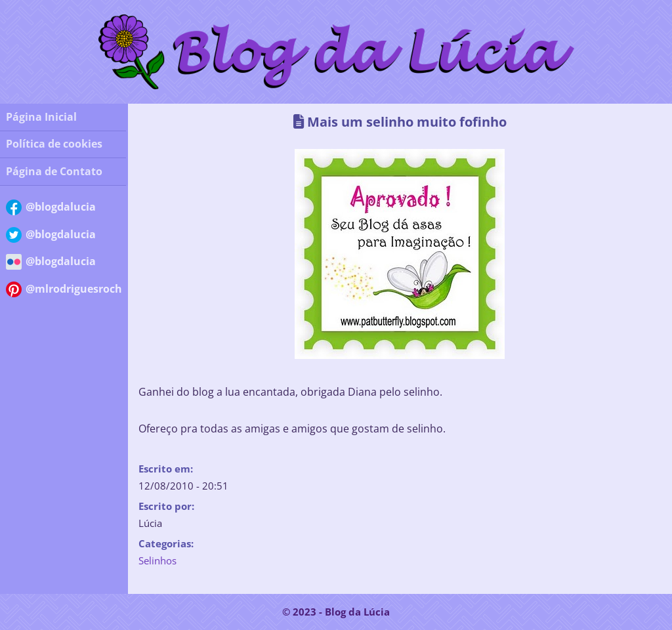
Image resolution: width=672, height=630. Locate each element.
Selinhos (157, 560)
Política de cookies (54, 144)
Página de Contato (54, 171)
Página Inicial (41, 117)
